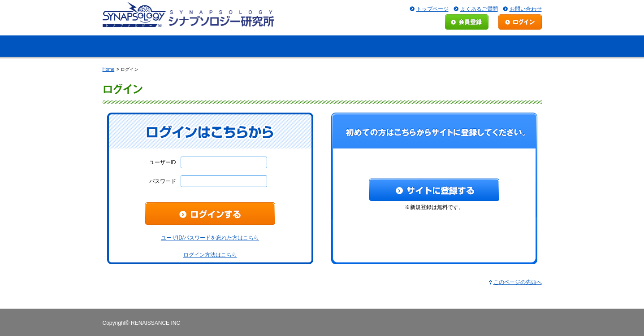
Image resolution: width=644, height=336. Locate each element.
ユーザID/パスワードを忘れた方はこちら (210, 238)
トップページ (432, 9)
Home (109, 69)
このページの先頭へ (518, 282)
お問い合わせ (526, 9)
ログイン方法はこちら (210, 255)
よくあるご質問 (479, 9)
